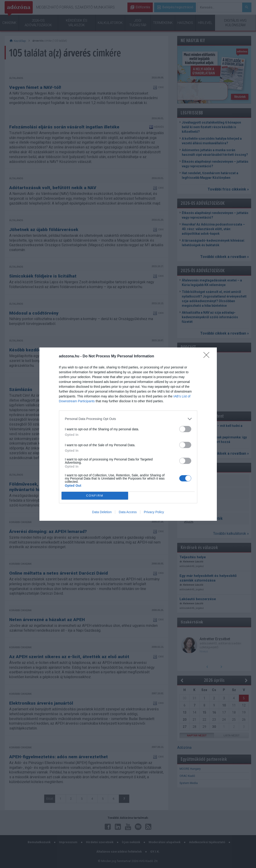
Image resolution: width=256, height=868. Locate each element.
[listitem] (128, 419)
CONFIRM (95, 495)
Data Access (128, 512)
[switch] (185, 429)
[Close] (208, 356)
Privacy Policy (154, 512)
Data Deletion (102, 512)
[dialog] (128, 434)
